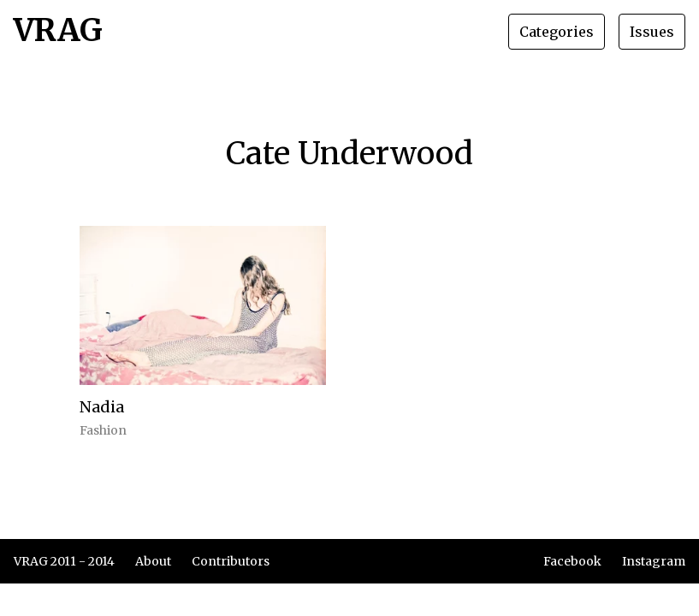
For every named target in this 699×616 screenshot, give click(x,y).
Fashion (103, 430)
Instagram (654, 561)
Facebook (572, 561)
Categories (557, 32)
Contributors (231, 561)
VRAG (58, 32)
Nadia (102, 407)
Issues (652, 32)
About (153, 561)
